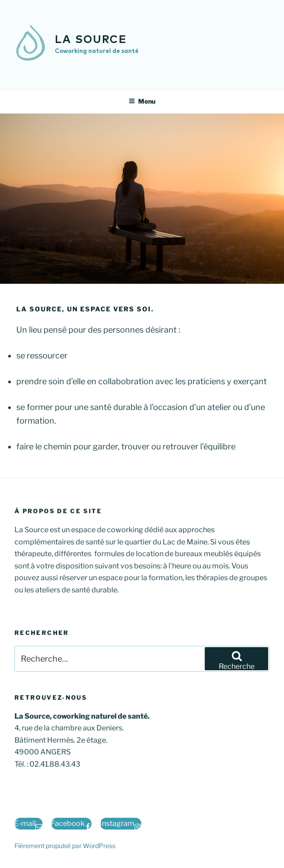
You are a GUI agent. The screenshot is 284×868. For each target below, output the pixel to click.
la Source (91, 40)
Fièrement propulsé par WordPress (65, 846)
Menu (142, 101)
